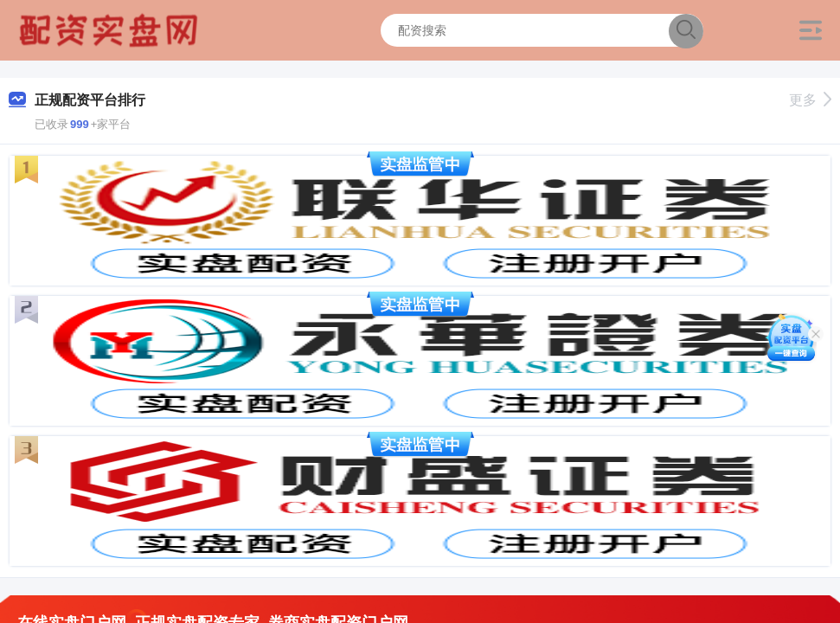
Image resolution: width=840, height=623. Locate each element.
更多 (810, 100)
